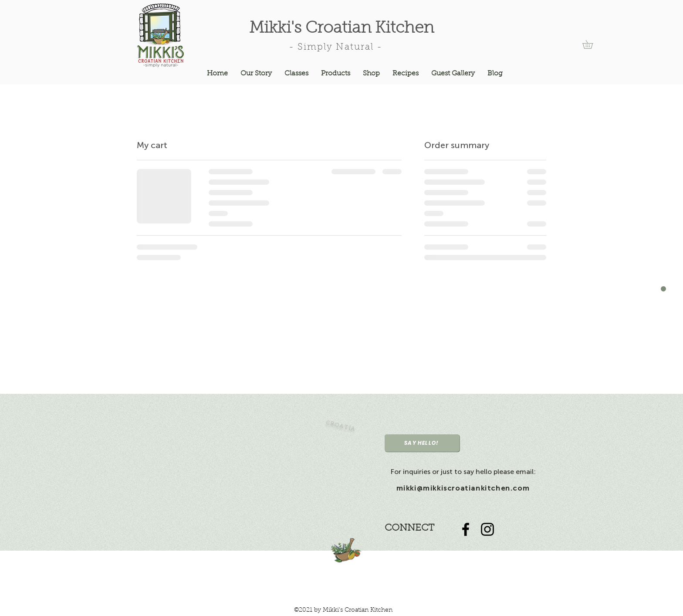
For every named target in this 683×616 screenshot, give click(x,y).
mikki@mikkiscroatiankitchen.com (463, 488)
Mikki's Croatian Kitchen (341, 29)
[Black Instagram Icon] (487, 529)
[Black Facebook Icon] (466, 529)
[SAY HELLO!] (422, 443)
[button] (592, 44)
